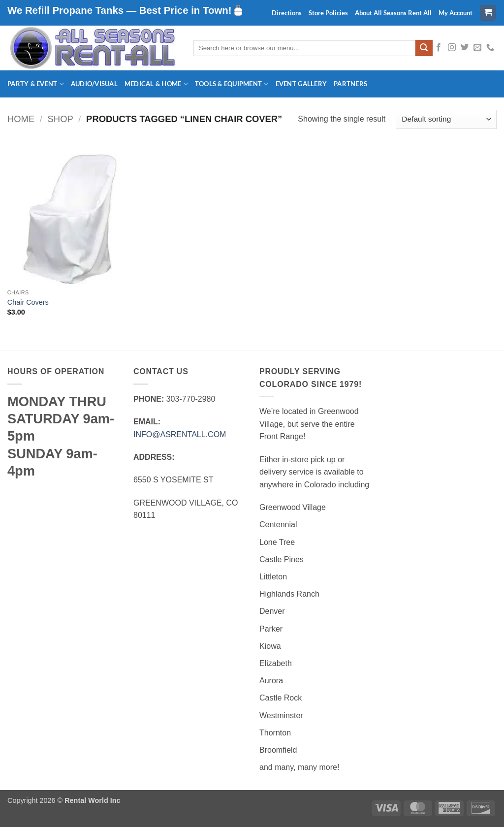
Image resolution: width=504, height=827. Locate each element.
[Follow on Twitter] (465, 48)
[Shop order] (446, 119)
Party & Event (36, 84)
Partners (350, 84)
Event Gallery (301, 84)
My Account (456, 13)
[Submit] (424, 48)
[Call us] (490, 48)
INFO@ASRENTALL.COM (180, 434)
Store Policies (328, 13)
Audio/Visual (94, 84)
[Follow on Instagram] (452, 48)
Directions (287, 13)
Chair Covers (28, 302)
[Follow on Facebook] (439, 48)
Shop (61, 119)
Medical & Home (156, 84)
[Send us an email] (477, 48)
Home (21, 119)
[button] (488, 13)
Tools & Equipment (232, 84)
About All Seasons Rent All (393, 13)
